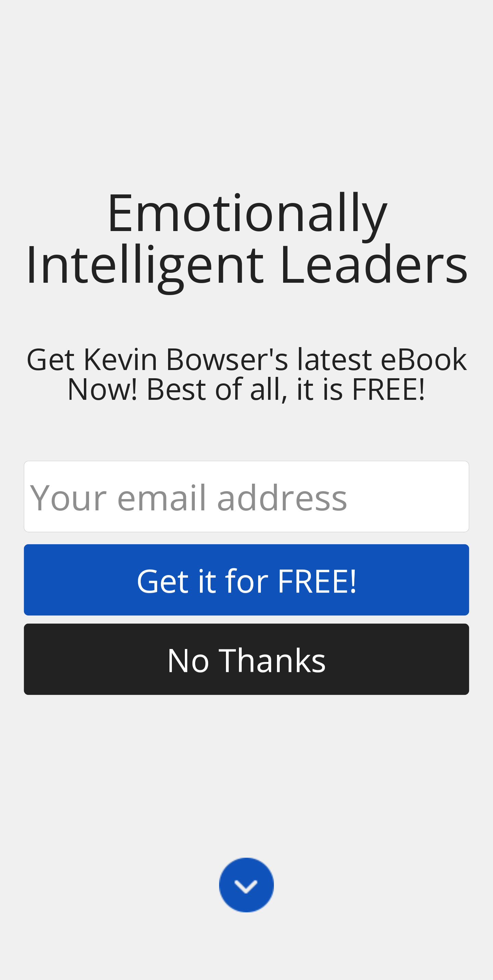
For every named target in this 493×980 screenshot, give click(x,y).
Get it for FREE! (247, 580)
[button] (247, 237)
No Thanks (246, 659)
